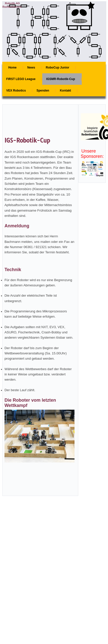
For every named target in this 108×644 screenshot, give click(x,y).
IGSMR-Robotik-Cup (61, 79)
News (31, 68)
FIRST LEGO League (21, 79)
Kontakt (65, 91)
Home (12, 68)
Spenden (43, 91)
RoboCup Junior (57, 68)
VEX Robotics (16, 91)
